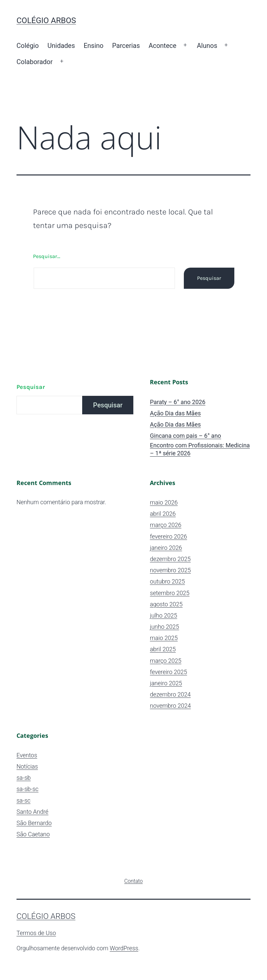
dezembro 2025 (170, 559)
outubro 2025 (167, 581)
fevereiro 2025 (168, 672)
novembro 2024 (170, 706)
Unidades (61, 46)
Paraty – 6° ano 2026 (178, 402)
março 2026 (166, 525)
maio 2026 (164, 502)
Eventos (27, 755)
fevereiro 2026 (168, 536)
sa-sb (24, 778)
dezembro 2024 (170, 694)
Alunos (207, 46)
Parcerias (126, 46)
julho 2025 (163, 615)
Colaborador (35, 62)
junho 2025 (164, 627)
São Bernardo (34, 823)
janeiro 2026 (166, 548)
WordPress (124, 948)
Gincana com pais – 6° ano (185, 436)
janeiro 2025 (166, 683)
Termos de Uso (36, 933)
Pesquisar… (47, 256)
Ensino (93, 46)
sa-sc (23, 800)
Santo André (33, 812)
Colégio (28, 46)
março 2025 (166, 661)
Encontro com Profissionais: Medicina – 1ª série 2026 (200, 449)
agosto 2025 (166, 604)
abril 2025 (163, 649)
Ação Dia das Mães (175, 413)
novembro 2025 (170, 570)
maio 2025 (164, 638)
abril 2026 (163, 514)
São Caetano (33, 834)
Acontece (162, 46)
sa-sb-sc (28, 789)
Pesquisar (31, 387)
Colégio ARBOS (46, 20)
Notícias (27, 766)
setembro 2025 (170, 593)
